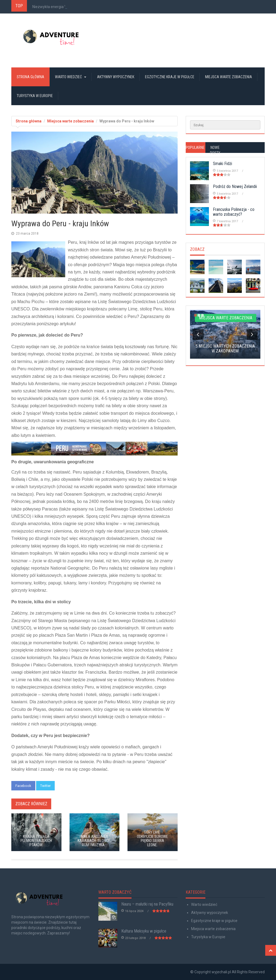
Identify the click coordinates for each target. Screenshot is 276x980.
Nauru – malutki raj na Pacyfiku (147, 904)
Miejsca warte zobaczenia (229, 77)
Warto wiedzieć (71, 77)
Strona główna (30, 77)
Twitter (45, 786)
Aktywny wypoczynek (116, 77)
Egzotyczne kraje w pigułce (170, 77)
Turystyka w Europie (35, 96)
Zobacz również (31, 804)
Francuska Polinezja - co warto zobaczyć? (234, 212)
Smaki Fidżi (222, 164)
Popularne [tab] (195, 148)
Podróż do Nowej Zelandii (235, 186)
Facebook (23, 786)
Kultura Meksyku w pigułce (144, 931)
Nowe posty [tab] (215, 150)
